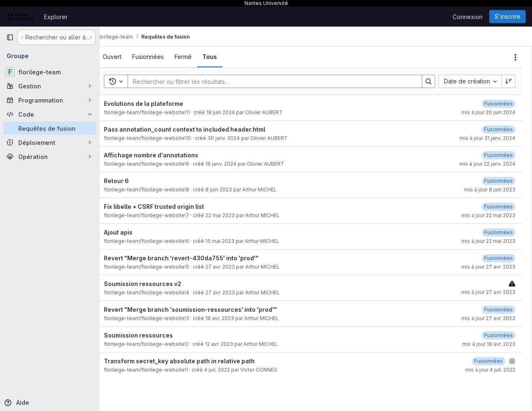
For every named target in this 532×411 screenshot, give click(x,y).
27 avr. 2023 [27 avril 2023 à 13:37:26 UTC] (233, 292)
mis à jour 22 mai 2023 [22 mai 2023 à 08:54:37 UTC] (488, 215)
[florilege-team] (50, 72)
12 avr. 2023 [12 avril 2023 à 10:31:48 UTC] (232, 344)
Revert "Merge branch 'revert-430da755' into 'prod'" (194, 258)
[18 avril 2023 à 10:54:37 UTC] (499, 309)
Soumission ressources (151, 335)
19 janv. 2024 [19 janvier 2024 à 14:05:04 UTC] (233, 164)
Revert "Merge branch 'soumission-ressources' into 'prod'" (203, 309)
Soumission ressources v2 (155, 284)
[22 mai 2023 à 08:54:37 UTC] (499, 207)
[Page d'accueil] (21, 17)
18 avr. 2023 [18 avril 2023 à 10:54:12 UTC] (232, 318)
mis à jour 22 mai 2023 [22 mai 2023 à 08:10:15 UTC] (488, 241)
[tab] (124, 57)
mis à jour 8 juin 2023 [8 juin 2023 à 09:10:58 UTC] (490, 190)
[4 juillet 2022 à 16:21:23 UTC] (489, 361)
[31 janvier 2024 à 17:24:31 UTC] (499, 129)
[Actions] (515, 57)
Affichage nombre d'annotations (164, 155)
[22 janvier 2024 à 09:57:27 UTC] (499, 155)
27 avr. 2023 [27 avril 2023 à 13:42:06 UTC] (233, 267)
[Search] (277, 81)
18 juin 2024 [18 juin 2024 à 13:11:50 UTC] (233, 112)
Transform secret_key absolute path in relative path (192, 361)
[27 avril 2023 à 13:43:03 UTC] (499, 258)
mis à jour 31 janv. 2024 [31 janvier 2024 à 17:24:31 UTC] (488, 138)
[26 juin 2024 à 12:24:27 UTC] (499, 104)
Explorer (56, 17)
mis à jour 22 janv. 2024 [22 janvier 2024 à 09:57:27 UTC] (487, 164)
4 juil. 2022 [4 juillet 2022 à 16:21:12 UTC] (229, 370)
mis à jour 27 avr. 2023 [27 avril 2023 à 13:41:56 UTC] (488, 318)
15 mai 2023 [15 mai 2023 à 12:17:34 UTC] (232, 241)
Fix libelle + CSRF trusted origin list (166, 207)
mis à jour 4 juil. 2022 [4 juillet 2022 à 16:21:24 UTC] (490, 370)
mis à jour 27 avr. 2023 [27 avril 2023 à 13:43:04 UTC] (488, 267)
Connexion (468, 17)
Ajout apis (131, 232)
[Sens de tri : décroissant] (509, 81)
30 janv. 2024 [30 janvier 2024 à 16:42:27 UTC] (236, 138)
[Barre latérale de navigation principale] (10, 37)
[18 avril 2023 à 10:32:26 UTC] (499, 335)
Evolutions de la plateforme (156, 104)
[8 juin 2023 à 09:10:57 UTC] (499, 181)
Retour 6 (129, 181)
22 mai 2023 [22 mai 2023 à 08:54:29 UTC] (233, 215)
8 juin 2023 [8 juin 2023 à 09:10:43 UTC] (231, 190)
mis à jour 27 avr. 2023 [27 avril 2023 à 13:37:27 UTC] (488, 292)
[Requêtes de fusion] (50, 128)
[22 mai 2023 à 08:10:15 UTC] (499, 232)
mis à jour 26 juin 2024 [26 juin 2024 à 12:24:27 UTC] (488, 112)
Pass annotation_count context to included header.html (197, 129)
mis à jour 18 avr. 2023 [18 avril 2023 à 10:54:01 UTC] (489, 344)
